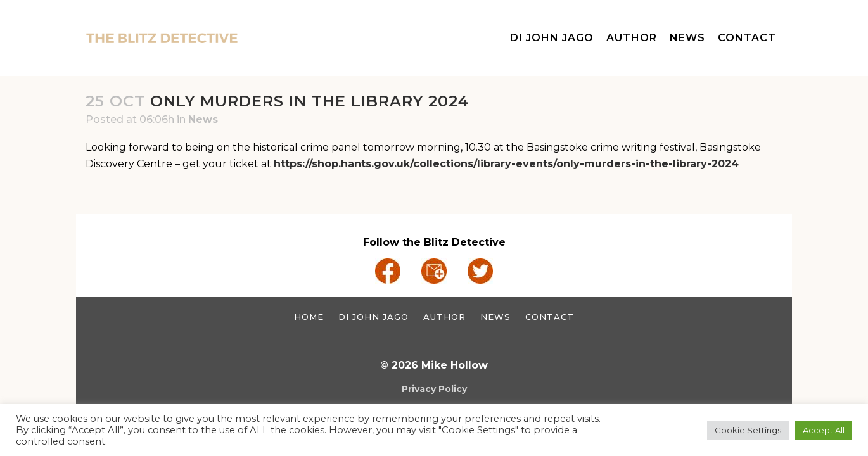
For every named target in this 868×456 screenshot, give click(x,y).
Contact (550, 317)
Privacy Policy (434, 389)
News (203, 119)
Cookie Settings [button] (748, 430)
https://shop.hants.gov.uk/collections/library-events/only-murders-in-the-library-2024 (506, 164)
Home (309, 317)
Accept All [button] (824, 430)
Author (444, 317)
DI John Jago (373, 317)
